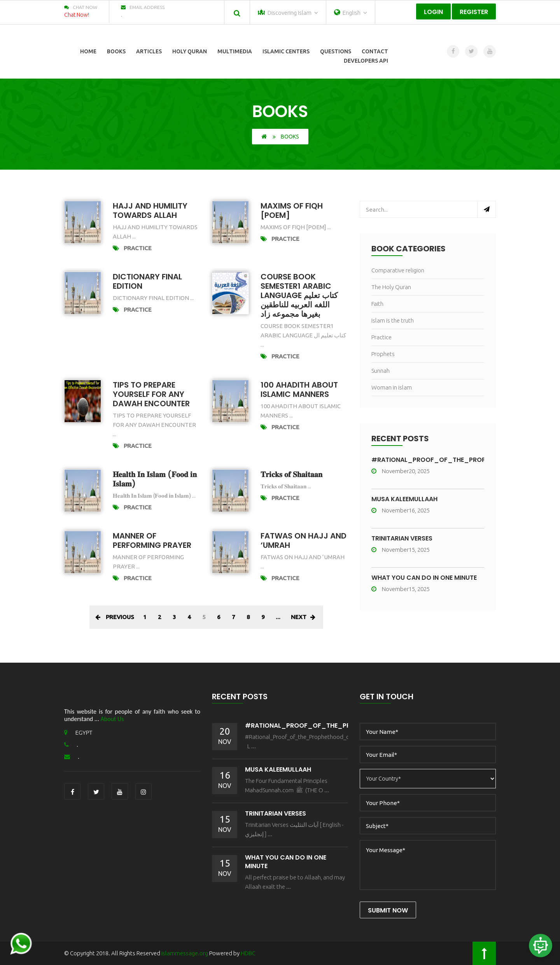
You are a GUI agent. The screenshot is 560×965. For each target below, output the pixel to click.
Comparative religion (398, 270)
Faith (377, 304)
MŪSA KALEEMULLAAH (404, 499)
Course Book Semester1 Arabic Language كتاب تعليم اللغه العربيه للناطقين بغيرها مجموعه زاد (299, 295)
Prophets (383, 354)
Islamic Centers (286, 51)
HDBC (248, 953)
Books (116, 51)
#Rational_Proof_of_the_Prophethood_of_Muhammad (346, 726)
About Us (112, 719)
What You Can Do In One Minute (424, 578)
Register (474, 12)
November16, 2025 (401, 510)
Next (303, 617)
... (278, 617)
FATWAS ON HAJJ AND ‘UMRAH (304, 540)
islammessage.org (185, 953)
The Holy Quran (391, 287)
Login (433, 12)
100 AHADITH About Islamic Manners (299, 390)
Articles (149, 51)
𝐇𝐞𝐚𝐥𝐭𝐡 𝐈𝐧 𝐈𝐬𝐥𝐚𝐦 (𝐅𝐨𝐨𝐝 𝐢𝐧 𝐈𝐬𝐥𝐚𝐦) (155, 479)
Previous (115, 617)
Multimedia (235, 51)
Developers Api (366, 61)
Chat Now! (77, 15)
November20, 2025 (401, 471)
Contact (375, 51)
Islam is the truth (393, 320)
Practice (138, 248)
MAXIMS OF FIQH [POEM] (292, 211)
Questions (336, 51)
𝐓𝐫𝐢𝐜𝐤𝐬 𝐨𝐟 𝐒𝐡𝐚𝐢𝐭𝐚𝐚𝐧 (291, 474)
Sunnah (381, 371)
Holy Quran (190, 51)
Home (88, 51)
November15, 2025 (401, 550)
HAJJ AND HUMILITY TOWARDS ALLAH (150, 211)
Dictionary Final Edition (147, 281)
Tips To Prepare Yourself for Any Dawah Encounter (151, 394)
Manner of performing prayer (152, 540)
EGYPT (78, 733)
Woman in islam (392, 387)
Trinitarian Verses (402, 538)
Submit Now (388, 910)
